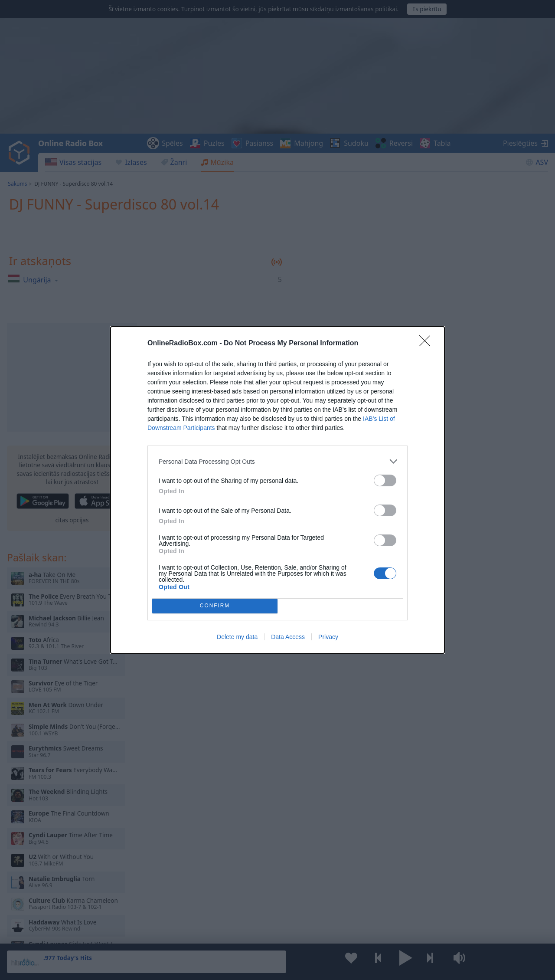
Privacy (328, 637)
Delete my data (237, 637)
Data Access (288, 637)
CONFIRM (215, 606)
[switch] (385, 480)
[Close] (428, 344)
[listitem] (277, 461)
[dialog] (277, 490)
